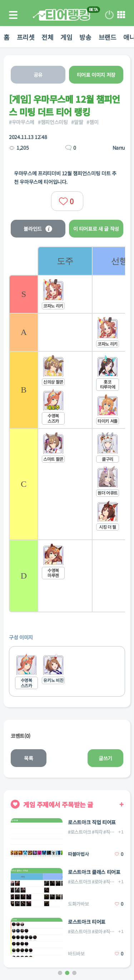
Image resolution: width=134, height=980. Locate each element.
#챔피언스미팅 (53, 122)
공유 (38, 75)
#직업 (109, 882)
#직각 (97, 832)
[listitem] (65, 429)
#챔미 (92, 122)
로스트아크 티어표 (87, 922)
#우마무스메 (22, 122)
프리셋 (26, 37)
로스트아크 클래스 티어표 (94, 872)
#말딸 (77, 122)
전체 (47, 37)
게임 (66, 37)
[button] (60, 973)
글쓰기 (105, 758)
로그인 (109, 15)
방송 (85, 37)
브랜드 (108, 37)
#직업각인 (113, 832)
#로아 (97, 882)
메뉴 (121, 15)
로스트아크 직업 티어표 (92, 822)
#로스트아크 (80, 832)
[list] (81, 429)
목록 (28, 758)
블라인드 (38, 229)
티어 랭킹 (61, 15)
